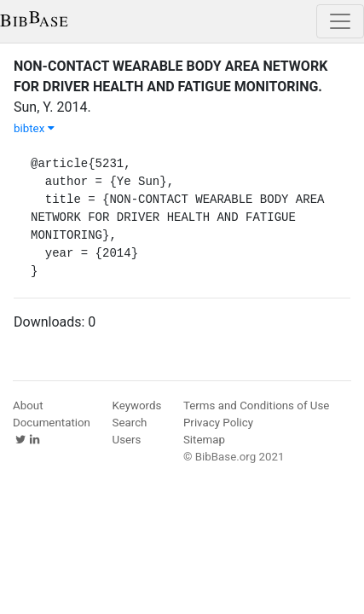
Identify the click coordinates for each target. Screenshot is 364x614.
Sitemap (204, 440)
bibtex (34, 128)
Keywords (137, 405)
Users (127, 440)
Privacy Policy (218, 423)
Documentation (52, 423)
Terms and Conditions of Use (256, 405)
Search (130, 423)
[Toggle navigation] (340, 21)
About (28, 405)
